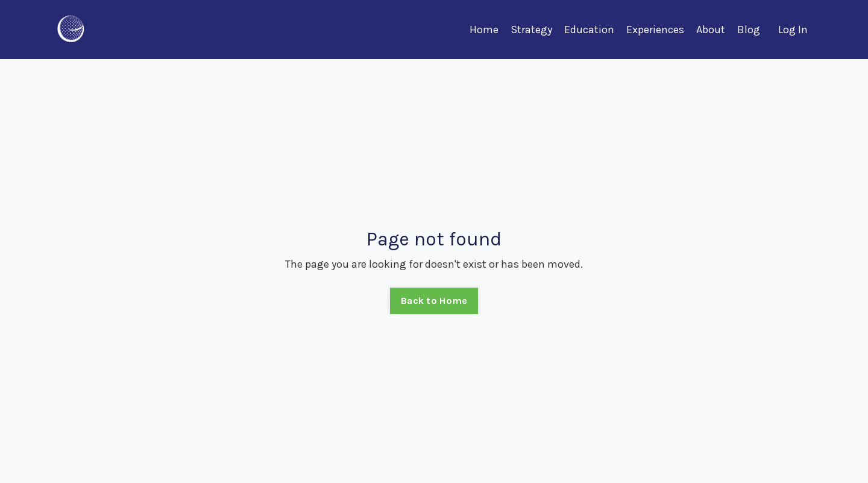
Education (589, 30)
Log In (793, 30)
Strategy (531, 30)
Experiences (655, 30)
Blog (749, 30)
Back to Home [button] (434, 301)
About (711, 30)
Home (484, 30)
